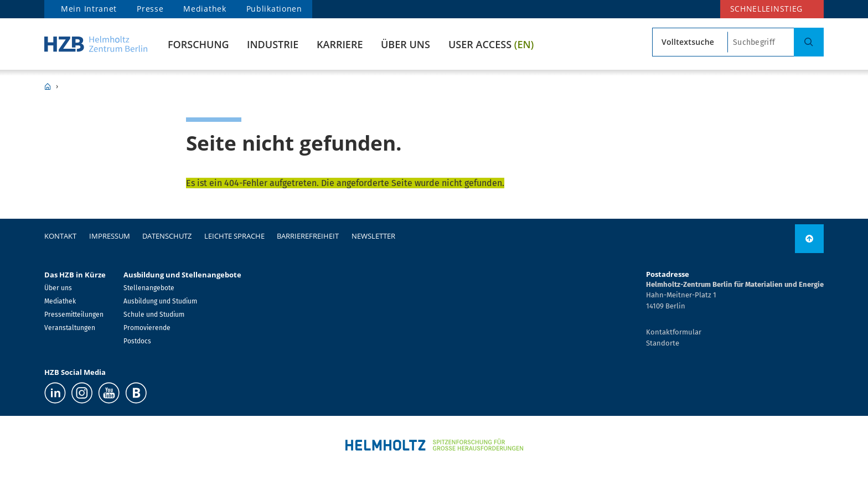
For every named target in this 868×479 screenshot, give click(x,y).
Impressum (110, 236)
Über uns (405, 44)
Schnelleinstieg (767, 9)
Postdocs (137, 341)
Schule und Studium (154, 315)
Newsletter (373, 236)
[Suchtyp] (690, 42)
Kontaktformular (674, 332)
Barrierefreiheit (308, 236)
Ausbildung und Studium (160, 301)
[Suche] (809, 42)
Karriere (340, 44)
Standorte (663, 343)
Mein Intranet (89, 9)
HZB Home (48, 86)
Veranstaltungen (70, 328)
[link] (809, 239)
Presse (150, 9)
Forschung (198, 44)
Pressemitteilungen (74, 315)
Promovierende (147, 328)
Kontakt (60, 236)
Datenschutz (167, 236)
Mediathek (205, 9)
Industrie (273, 44)
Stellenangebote (149, 288)
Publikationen (274, 9)
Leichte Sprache (234, 236)
